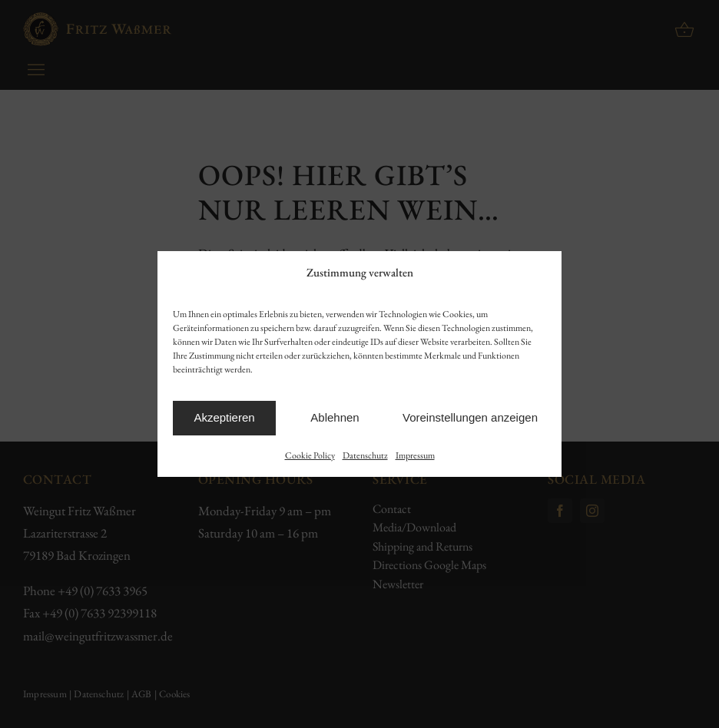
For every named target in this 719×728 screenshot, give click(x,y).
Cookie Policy (310, 455)
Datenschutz (365, 455)
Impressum (415, 455)
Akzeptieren (224, 417)
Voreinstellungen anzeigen (470, 417)
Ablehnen (335, 417)
